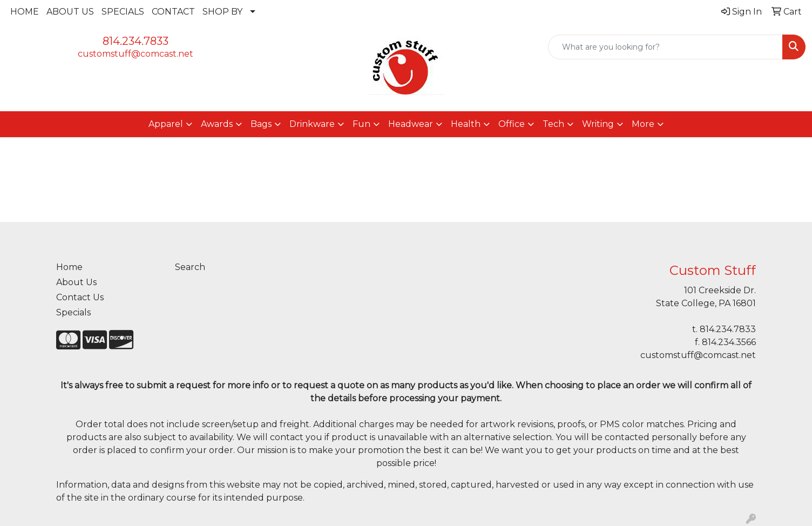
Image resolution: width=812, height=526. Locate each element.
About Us (76, 282)
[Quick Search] (665, 47)
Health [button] (466, 124)
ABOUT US (70, 12)
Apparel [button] (166, 124)
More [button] (643, 124)
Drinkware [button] (312, 124)
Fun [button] (361, 124)
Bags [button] (261, 124)
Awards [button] (217, 124)
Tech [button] (553, 124)
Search (190, 267)
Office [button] (512, 124)
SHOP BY (222, 12)
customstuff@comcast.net (136, 54)
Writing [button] (598, 124)
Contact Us (80, 297)
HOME (25, 12)
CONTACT (173, 12)
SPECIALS (123, 12)
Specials (73, 312)
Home (69, 267)
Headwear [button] (411, 124)
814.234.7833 (136, 41)
